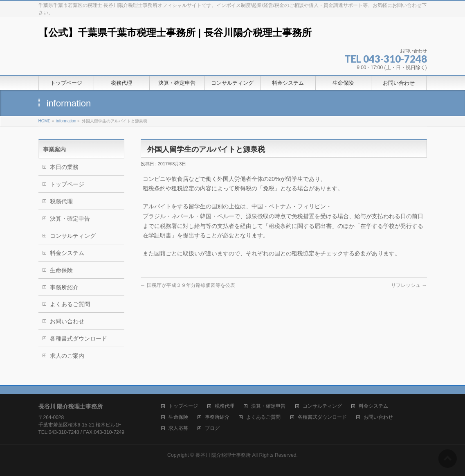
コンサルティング (73, 236)
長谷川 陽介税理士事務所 (223, 455)
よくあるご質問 (70, 304)
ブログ (212, 428)
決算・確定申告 (70, 219)
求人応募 (178, 428)
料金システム (67, 253)
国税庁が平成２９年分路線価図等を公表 (188, 285)
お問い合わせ (67, 321)
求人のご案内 (67, 356)
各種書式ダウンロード (79, 338)
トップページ (67, 184)
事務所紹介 (64, 287)
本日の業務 (64, 167)
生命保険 (61, 270)
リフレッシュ (409, 285)
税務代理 (61, 201)
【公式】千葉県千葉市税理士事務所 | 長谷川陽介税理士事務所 (175, 33)
